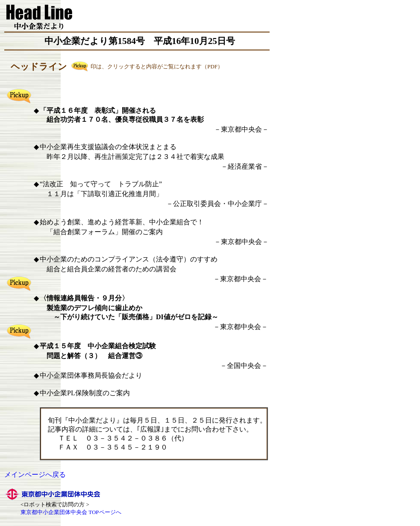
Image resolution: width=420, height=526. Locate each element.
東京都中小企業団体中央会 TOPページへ (71, 512)
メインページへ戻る (35, 475)
